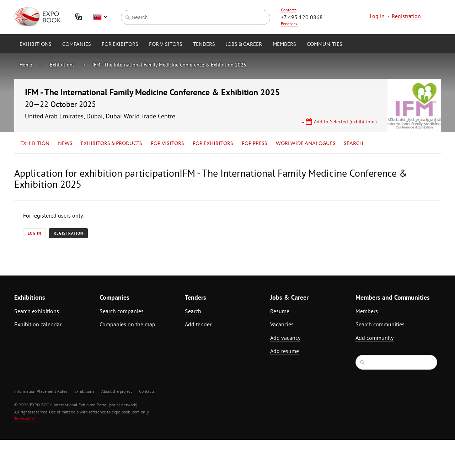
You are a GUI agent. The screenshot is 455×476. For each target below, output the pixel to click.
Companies (77, 44)
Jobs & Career (244, 44)
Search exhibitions (37, 311)
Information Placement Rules (41, 391)
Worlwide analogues (306, 144)
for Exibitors (120, 44)
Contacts (289, 10)
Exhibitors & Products (111, 144)
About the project (117, 391)
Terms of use (25, 419)
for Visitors (166, 44)
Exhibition (35, 144)
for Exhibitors (213, 144)
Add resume (285, 351)
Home (26, 65)
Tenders (204, 44)
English (100, 17)
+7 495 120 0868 (302, 17)
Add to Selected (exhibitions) (345, 122)
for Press (255, 144)
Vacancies (282, 324)
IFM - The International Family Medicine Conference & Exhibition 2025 (169, 65)
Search (354, 144)
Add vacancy (285, 338)
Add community (374, 338)
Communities (325, 44)
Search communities (380, 324)
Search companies (122, 311)
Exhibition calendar (38, 324)
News (65, 144)
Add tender (198, 324)
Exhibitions (36, 44)
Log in (377, 16)
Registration (406, 16)
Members (284, 44)
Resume (280, 311)
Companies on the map (127, 324)
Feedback (289, 24)
